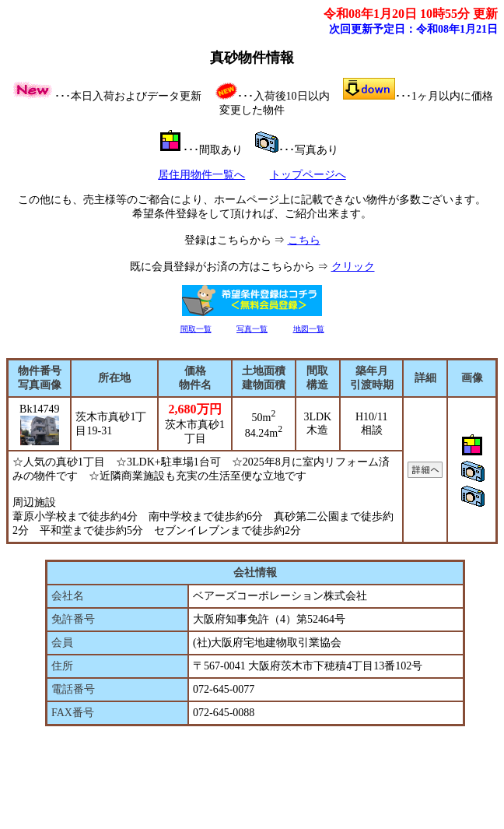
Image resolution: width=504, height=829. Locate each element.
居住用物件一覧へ (201, 175)
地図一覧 (309, 329)
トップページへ (308, 175)
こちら (304, 240)
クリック (353, 267)
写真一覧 (252, 329)
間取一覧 (196, 329)
